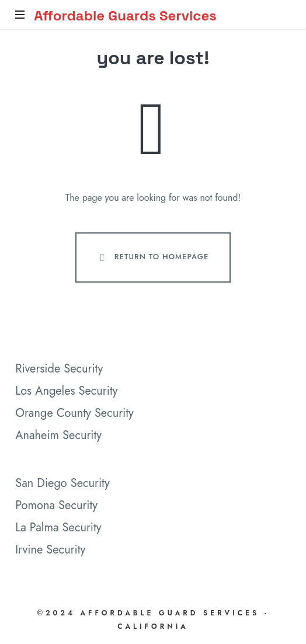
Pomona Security (56, 505)
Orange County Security (74, 413)
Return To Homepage (152, 257)
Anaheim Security (58, 435)
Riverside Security (59, 369)
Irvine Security (50, 550)
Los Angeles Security (66, 391)
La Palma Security (58, 528)
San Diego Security (62, 483)
